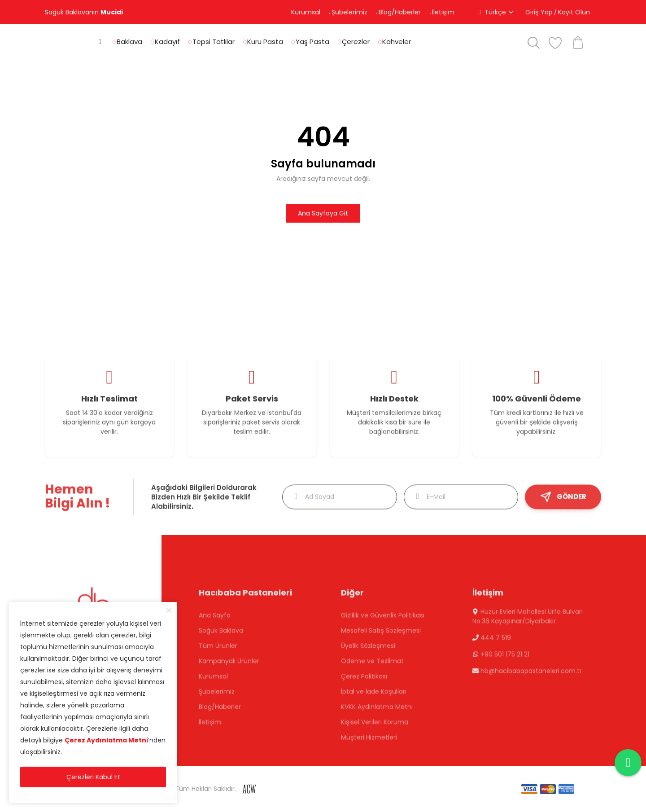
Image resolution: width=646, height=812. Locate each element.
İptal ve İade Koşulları (374, 695)
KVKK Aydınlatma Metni (377, 711)
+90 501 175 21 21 (505, 658)
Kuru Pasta (265, 42)
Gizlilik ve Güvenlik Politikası (383, 619)
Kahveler (397, 42)
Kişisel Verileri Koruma (375, 726)
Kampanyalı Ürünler (229, 665)
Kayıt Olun (574, 12)
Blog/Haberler (400, 12)
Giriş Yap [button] (539, 12)
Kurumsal (306, 12)
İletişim (443, 12)
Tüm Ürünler (218, 650)
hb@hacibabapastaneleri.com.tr (531, 675)
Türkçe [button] (495, 12)
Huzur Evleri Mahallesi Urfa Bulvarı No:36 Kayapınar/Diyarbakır (528, 620)
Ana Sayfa (215, 619)
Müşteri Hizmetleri (369, 741)
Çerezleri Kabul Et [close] (93, 777)
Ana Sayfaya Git (323, 213)
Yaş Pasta (312, 42)
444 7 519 (495, 641)
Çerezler (356, 42)
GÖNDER (563, 501)
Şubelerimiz (349, 12)
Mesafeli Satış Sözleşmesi (381, 634)
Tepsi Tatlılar (214, 42)
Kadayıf (167, 42)
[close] (169, 610)
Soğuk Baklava (221, 634)
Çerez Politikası (364, 680)
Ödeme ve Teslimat (372, 665)
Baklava (129, 42)
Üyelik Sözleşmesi (368, 650)
